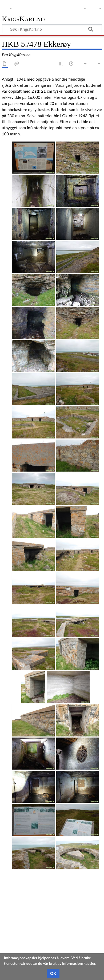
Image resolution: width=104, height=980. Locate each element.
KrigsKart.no (23, 19)
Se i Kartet (11, 926)
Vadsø (79, 942)
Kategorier (11, 942)
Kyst (27, 942)
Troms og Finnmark (52, 942)
